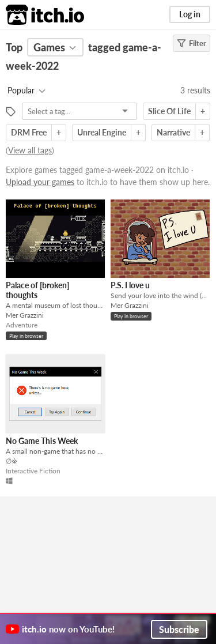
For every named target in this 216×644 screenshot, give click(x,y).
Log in (190, 14)
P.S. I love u (130, 285)
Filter (192, 43)
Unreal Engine (102, 132)
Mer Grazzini (25, 315)
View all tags (30, 150)
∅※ (12, 461)
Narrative (173, 132)
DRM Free (29, 132)
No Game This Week (42, 441)
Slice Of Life (169, 111)
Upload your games (40, 182)
